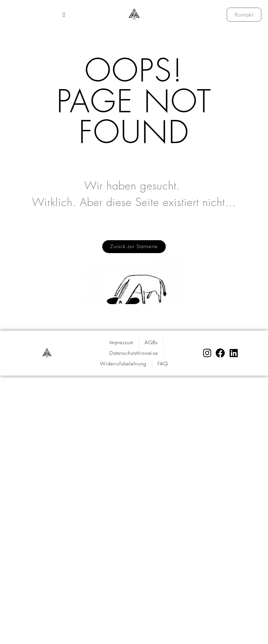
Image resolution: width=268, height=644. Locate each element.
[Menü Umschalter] (64, 15)
